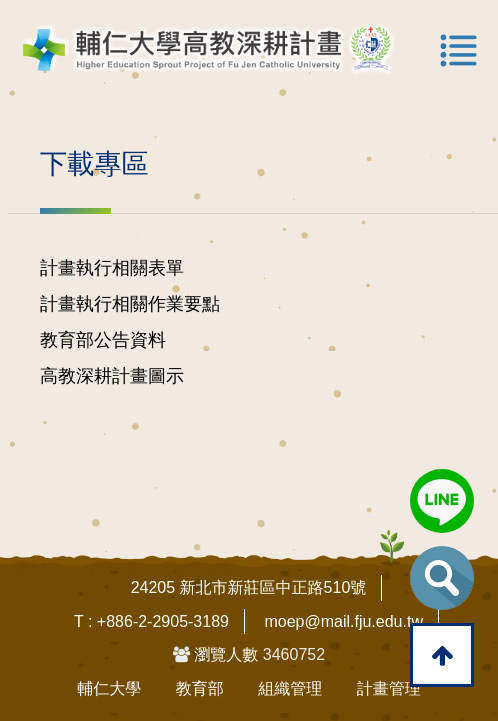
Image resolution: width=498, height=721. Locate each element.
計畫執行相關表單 (112, 268)
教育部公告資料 (103, 340)
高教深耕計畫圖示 (112, 376)
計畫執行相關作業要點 (130, 304)
